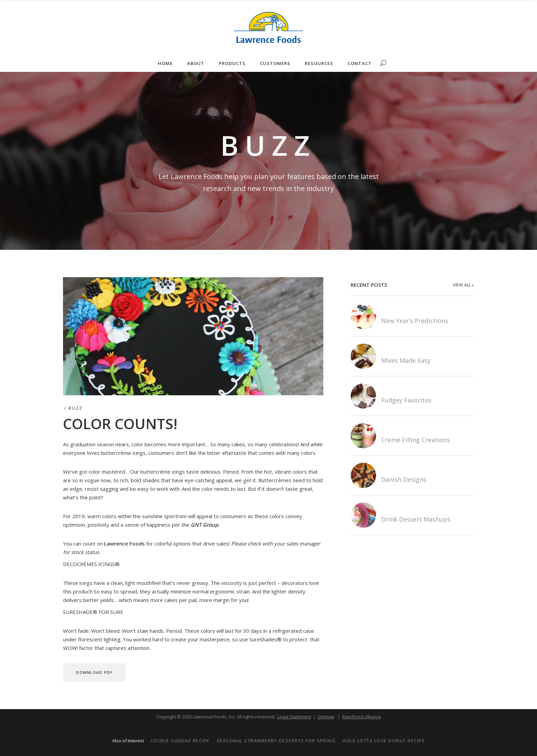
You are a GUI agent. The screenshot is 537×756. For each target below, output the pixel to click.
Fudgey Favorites (406, 400)
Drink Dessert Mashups (416, 519)
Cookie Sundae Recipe (180, 741)
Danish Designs (404, 479)
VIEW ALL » (463, 285)
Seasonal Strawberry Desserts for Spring (276, 741)
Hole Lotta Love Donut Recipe (384, 741)
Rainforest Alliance (362, 717)
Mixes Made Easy (406, 360)
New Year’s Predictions (415, 321)
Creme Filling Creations (416, 440)
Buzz (76, 408)
